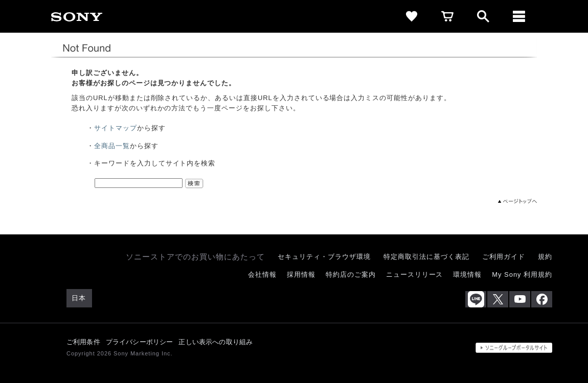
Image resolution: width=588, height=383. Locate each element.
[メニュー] (519, 16)
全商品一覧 (112, 146)
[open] (483, 16)
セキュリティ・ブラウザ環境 (324, 257)
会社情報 (262, 274)
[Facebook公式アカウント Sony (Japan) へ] (542, 299)
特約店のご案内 (351, 274)
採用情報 (301, 274)
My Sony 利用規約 (522, 274)
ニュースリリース (415, 274)
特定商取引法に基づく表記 (426, 257)
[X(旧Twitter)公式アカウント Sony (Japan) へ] (498, 299)
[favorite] (412, 16)
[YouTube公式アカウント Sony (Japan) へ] (520, 299)
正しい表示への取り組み (216, 342)
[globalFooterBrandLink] (514, 348)
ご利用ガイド (504, 257)
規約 (545, 257)
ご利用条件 (83, 342)
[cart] (447, 16)
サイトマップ (116, 128)
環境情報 (467, 274)
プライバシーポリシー (140, 342)
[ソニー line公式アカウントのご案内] (476, 299)
